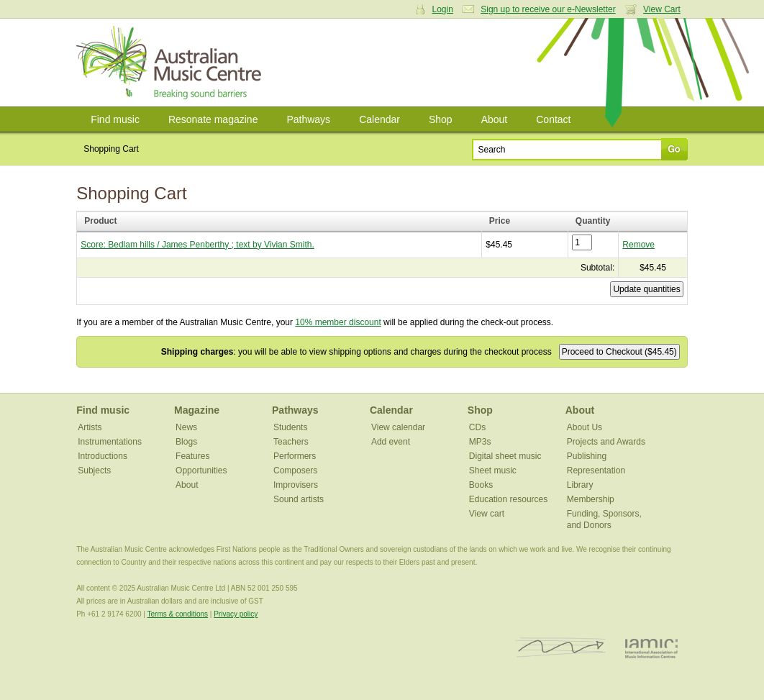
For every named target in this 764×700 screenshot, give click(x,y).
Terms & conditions (178, 614)
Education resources (508, 499)
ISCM (561, 648)
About (495, 119)
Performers (295, 456)
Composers (295, 471)
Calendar (379, 119)
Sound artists (299, 499)
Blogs (186, 442)
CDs (477, 427)
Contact (553, 119)
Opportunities (201, 471)
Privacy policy (236, 614)
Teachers (291, 442)
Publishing (587, 456)
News (186, 427)
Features (192, 456)
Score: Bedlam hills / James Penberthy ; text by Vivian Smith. (197, 245)
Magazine (197, 410)
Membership (591, 499)
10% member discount (338, 322)
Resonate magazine (213, 119)
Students (290, 427)
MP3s (480, 442)
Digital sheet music (505, 456)
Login (443, 9)
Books (481, 485)
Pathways (308, 119)
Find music (115, 119)
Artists (90, 427)
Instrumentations (110, 442)
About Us (585, 427)
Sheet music (493, 471)
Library (580, 485)
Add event (391, 442)
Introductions (103, 456)
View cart (487, 514)
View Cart (662, 9)
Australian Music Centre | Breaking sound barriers (172, 63)
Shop (441, 119)
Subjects (94, 471)
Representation (596, 471)
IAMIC (651, 648)
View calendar (398, 427)
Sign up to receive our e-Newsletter (548, 9)
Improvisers (296, 485)
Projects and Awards (606, 442)
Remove (638, 245)
